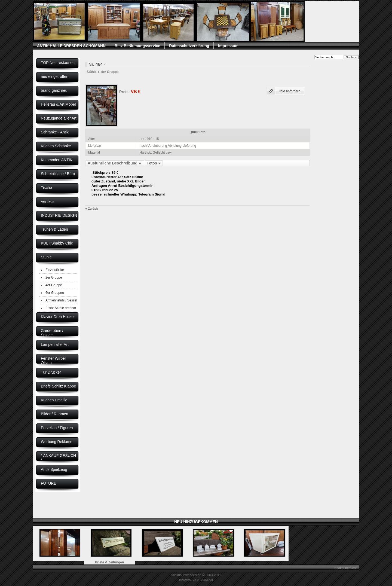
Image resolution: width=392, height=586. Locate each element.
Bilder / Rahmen (54, 414)
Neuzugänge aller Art (59, 118)
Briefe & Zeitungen (110, 562)
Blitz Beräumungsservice (137, 46)
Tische (46, 188)
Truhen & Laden (54, 229)
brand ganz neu (54, 90)
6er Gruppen (55, 293)
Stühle (46, 257)
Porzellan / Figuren (57, 428)
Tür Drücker (51, 372)
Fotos (154, 163)
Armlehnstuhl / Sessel (61, 300)
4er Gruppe (54, 285)
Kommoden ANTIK (57, 160)
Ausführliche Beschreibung (115, 163)
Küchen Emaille (54, 400)
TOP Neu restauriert (58, 63)
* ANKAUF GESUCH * (58, 458)
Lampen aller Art (55, 344)
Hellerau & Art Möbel (58, 104)
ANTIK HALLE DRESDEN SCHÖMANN (71, 46)
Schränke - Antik (55, 132)
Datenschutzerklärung (189, 46)
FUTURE (49, 483)
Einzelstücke (55, 270)
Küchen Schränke (56, 146)
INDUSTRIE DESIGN (59, 215)
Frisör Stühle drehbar (61, 308)
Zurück (93, 209)
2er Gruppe (54, 277)
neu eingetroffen (55, 77)
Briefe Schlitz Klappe (58, 386)
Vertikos (48, 202)
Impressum (228, 46)
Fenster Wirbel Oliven (53, 361)
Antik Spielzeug (54, 469)
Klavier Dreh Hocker (58, 317)
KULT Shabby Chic (57, 243)
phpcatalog (205, 579)
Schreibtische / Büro (58, 174)
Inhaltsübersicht (345, 568)
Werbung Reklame (57, 442)
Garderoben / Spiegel (52, 333)
